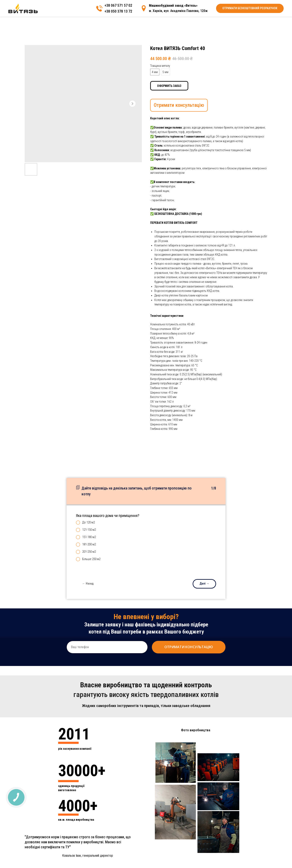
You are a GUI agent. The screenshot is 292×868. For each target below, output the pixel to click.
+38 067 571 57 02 (239, 9)
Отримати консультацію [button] (179, 105)
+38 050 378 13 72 (239, 14)
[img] (265, 12)
